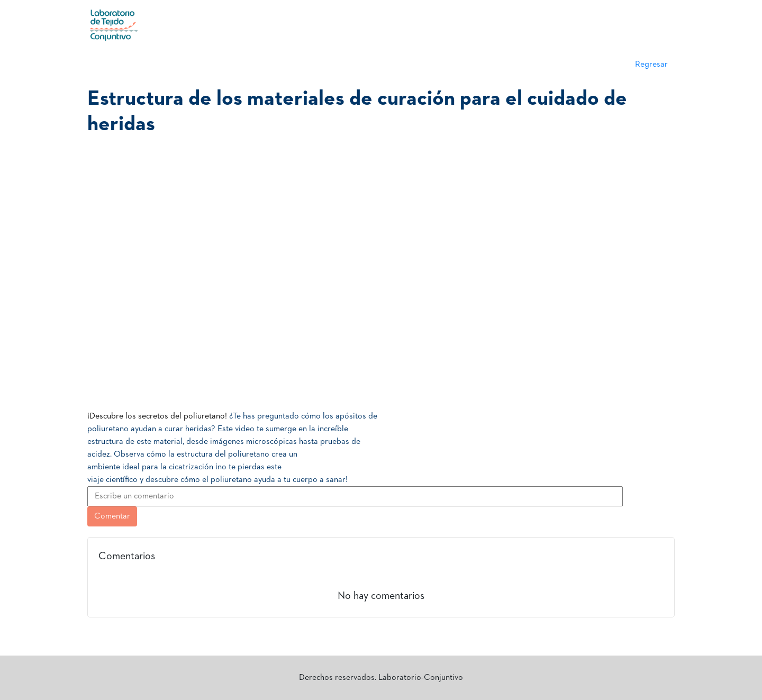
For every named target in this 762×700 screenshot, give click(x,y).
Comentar (112, 516)
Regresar (651, 65)
